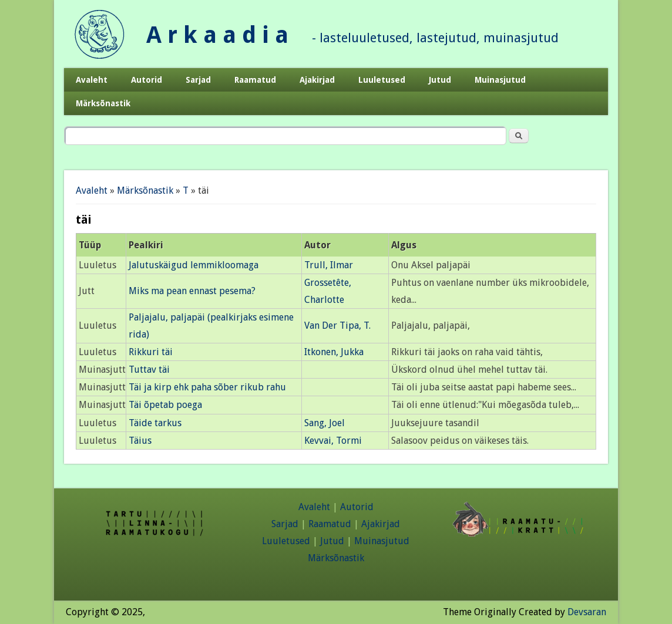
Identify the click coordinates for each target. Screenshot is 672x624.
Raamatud (255, 80)
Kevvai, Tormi (333, 441)
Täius (140, 441)
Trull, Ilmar (329, 265)
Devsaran (587, 612)
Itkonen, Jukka (334, 352)
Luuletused (382, 80)
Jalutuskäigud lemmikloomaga (194, 265)
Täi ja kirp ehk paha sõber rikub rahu (207, 387)
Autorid (147, 80)
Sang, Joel (325, 423)
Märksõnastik (103, 103)
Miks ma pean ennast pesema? (192, 291)
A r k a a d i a (217, 35)
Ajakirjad (317, 80)
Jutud (440, 80)
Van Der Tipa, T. (337, 326)
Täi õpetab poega (165, 405)
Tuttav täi (149, 370)
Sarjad (198, 80)
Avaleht (92, 80)
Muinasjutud (500, 80)
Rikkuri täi (151, 352)
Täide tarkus (155, 423)
